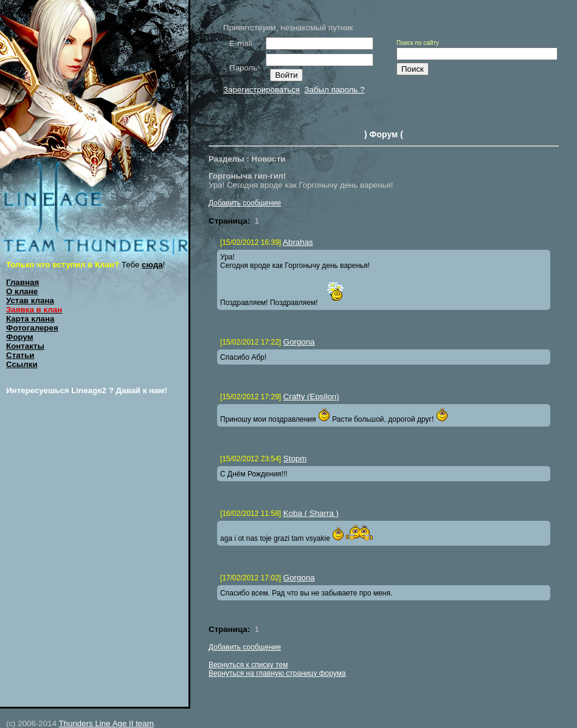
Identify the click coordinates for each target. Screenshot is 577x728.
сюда (152, 265)
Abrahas (298, 242)
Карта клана (30, 319)
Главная (22, 282)
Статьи (20, 355)
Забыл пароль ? (334, 90)
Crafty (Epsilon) (311, 397)
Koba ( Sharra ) (311, 513)
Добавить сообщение (245, 203)
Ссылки (22, 364)
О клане (22, 291)
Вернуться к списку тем (248, 665)
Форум (20, 337)
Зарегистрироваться (261, 90)
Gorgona (299, 342)
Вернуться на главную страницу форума (277, 673)
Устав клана (30, 300)
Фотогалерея (32, 328)
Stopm (295, 458)
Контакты (25, 346)
